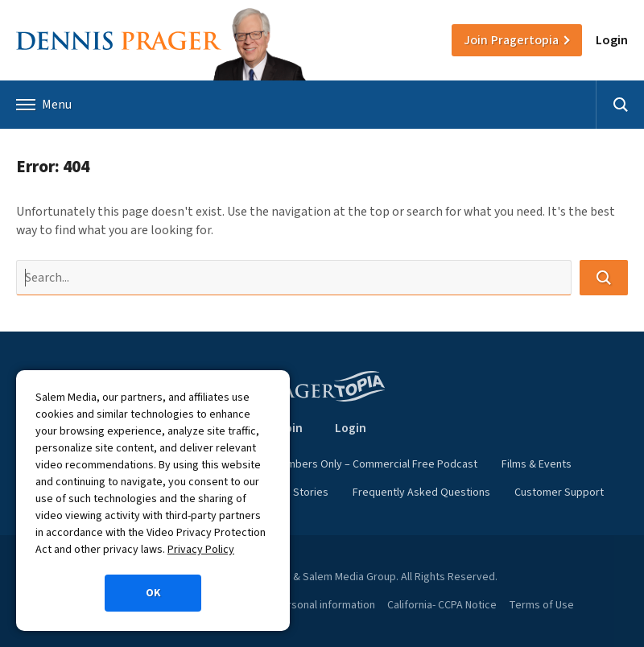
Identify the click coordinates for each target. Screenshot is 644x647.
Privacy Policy (201, 550)
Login (612, 40)
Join (511, 40)
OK (153, 593)
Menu (44, 105)
